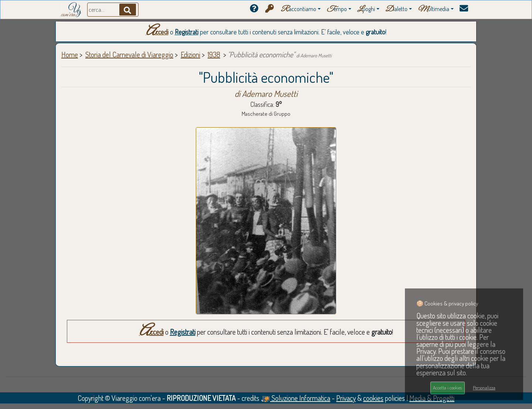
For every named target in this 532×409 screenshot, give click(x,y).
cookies (373, 398)
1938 (214, 54)
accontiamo (299, 9)
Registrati (187, 32)
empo (337, 9)
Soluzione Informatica (296, 398)
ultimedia (434, 9)
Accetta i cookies (447, 388)
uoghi (366, 9)
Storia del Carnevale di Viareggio (129, 54)
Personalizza (484, 388)
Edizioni (190, 54)
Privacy (346, 398)
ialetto (396, 9)
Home (70, 54)
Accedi (157, 32)
